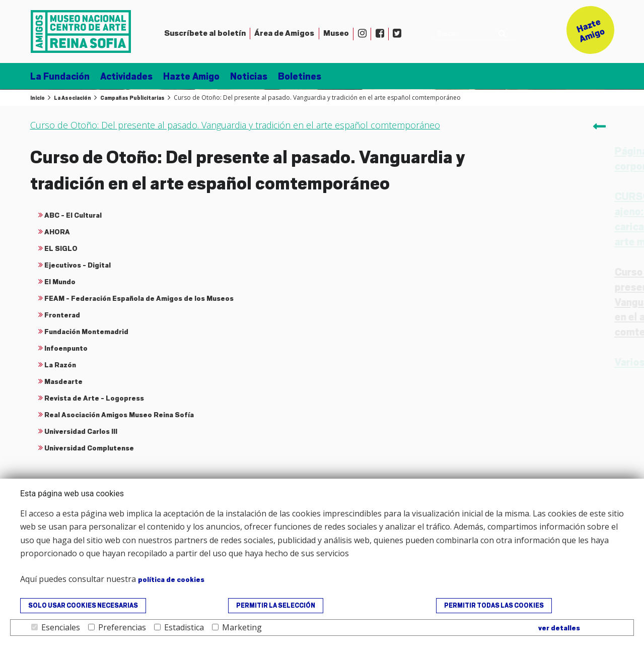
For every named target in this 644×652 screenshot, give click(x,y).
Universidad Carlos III (81, 431)
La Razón (60, 365)
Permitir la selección (276, 606)
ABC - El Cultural (73, 215)
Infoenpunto (66, 348)
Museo (336, 33)
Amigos (284, 33)
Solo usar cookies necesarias (83, 606)
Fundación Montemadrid (86, 332)
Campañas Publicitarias (132, 98)
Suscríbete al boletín (205, 33)
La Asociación (73, 98)
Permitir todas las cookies (494, 606)
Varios (501, 363)
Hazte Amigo (191, 76)
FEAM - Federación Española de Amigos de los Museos (139, 298)
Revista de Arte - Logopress (94, 398)
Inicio (38, 98)
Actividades (126, 76)
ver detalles (559, 628)
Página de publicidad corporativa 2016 (535, 159)
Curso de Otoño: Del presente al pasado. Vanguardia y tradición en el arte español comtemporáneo (539, 303)
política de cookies (171, 579)
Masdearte (63, 381)
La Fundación (60, 76)
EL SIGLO (61, 248)
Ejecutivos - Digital (78, 265)
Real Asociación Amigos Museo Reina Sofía (119, 415)
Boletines (300, 76)
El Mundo (60, 282)
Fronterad (62, 315)
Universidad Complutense (89, 448)
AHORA (57, 232)
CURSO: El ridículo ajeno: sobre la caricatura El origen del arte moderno (541, 219)
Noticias (249, 76)
